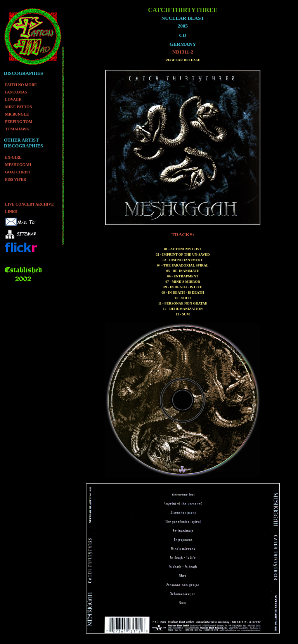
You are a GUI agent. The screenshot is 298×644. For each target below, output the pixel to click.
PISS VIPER (16, 179)
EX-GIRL (13, 157)
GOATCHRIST (18, 172)
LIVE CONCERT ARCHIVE (29, 204)
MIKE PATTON (19, 107)
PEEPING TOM (19, 122)
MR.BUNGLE (17, 114)
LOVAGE (13, 100)
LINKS (11, 212)
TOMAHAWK (17, 129)
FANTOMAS (16, 92)
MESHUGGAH (18, 165)
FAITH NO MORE (21, 85)
